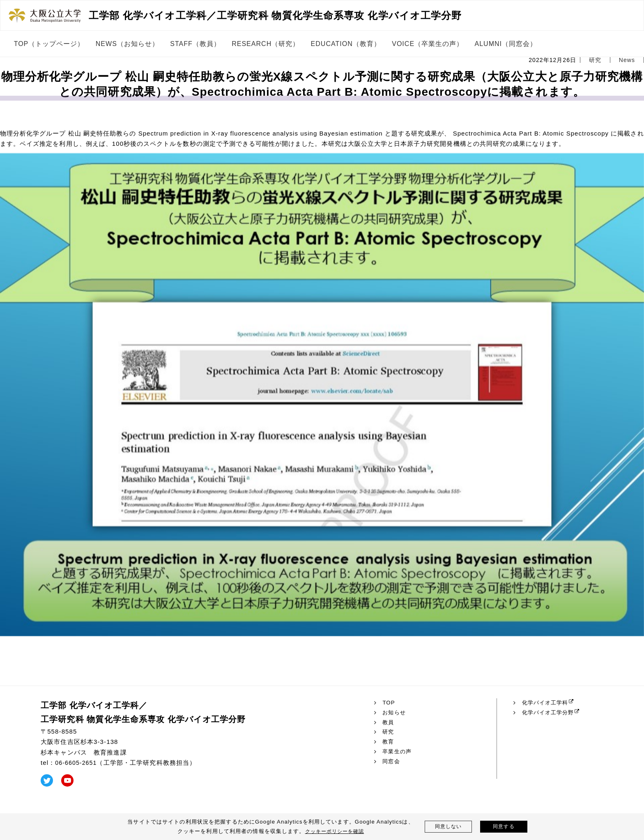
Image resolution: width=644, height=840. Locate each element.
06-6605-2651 (77, 763)
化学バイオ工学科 (547, 703)
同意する (504, 827)
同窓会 (392, 762)
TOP (389, 703)
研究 (389, 732)
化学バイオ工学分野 (550, 713)
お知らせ (395, 713)
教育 (389, 742)
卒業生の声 (398, 752)
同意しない (448, 827)
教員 (389, 723)
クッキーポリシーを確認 (335, 831)
